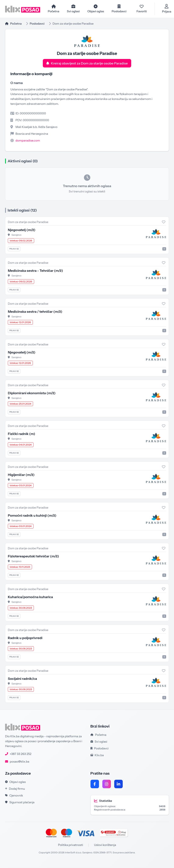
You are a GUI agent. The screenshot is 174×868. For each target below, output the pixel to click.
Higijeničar (21, 475)
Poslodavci (37, 24)
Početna (13, 24)
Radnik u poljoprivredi (25, 638)
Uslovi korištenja (105, 845)
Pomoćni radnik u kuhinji (32, 516)
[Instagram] (107, 784)
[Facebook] (95, 784)
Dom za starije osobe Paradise (28, 222)
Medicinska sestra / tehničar (35, 311)
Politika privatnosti (71, 845)
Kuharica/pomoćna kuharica (30, 597)
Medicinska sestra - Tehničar (35, 271)
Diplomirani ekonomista (32, 393)
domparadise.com (28, 141)
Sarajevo (16, 235)
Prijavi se (14, 249)
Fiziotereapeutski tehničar (33, 556)
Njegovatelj (22, 230)
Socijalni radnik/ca (22, 679)
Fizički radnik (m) (22, 434)
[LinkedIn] (118, 784)
